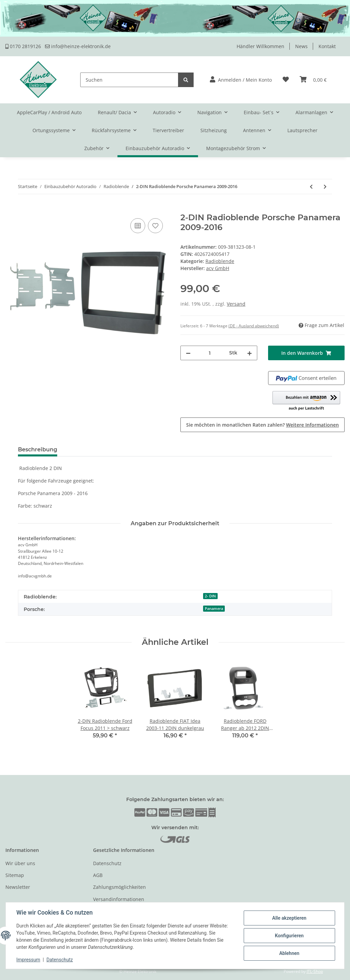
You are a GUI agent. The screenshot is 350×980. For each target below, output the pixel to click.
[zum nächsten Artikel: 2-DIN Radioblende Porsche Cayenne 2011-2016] (325, 187)
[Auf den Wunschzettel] (155, 226)
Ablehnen (289, 953)
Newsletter (18, 887)
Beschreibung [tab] (38, 450)
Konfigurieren (289, 936)
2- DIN (210, 596)
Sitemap (15, 875)
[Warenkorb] (313, 80)
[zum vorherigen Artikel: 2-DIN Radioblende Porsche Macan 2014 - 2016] (311, 187)
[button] (241, 80)
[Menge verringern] (188, 353)
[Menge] (210, 353)
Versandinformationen (119, 899)
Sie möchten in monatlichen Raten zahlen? (262, 425)
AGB (98, 875)
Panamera (214, 609)
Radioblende (220, 261)
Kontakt (327, 46)
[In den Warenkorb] (11, 209)
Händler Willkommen (260, 46)
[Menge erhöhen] (249, 353)
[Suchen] (129, 80)
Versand (236, 304)
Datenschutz (107, 863)
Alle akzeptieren (289, 918)
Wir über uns (20, 863)
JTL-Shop (315, 971)
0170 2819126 (23, 46)
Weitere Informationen (312, 425)
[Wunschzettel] (286, 80)
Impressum (28, 960)
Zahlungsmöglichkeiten (119, 887)
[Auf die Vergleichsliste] (138, 226)
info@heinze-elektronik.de (78, 46)
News (301, 46)
